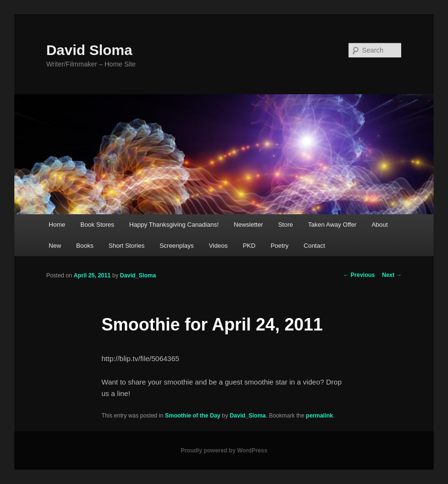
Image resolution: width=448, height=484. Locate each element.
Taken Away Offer (332, 225)
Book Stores (97, 225)
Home (57, 225)
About (380, 225)
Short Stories (126, 246)
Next (392, 275)
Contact (314, 246)
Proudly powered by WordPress (224, 451)
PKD (249, 246)
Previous (359, 275)
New (55, 246)
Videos (219, 246)
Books (85, 246)
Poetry (280, 246)
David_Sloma (138, 275)
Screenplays (177, 246)
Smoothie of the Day (193, 416)
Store (286, 225)
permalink (320, 416)
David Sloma (89, 50)
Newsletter (248, 225)
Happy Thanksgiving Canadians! (174, 225)
